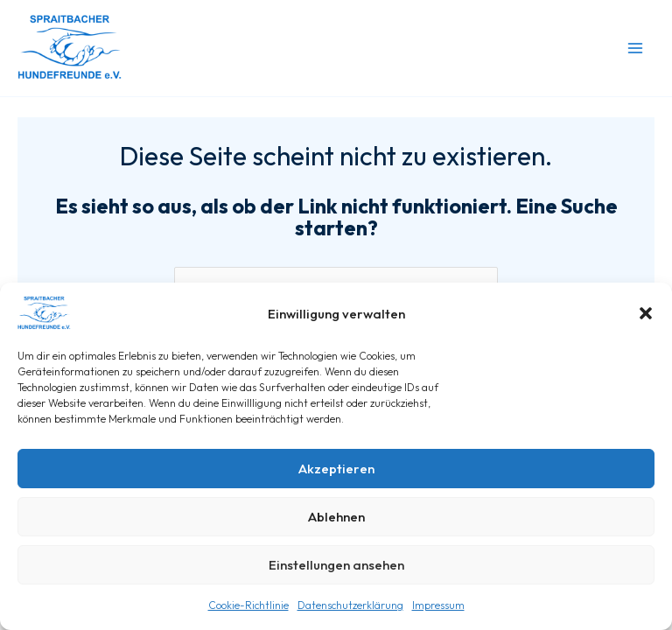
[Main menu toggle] (636, 48)
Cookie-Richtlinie (248, 605)
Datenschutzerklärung (350, 605)
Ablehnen (336, 517)
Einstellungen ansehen (336, 565)
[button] (646, 313)
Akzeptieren (336, 469)
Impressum (438, 605)
